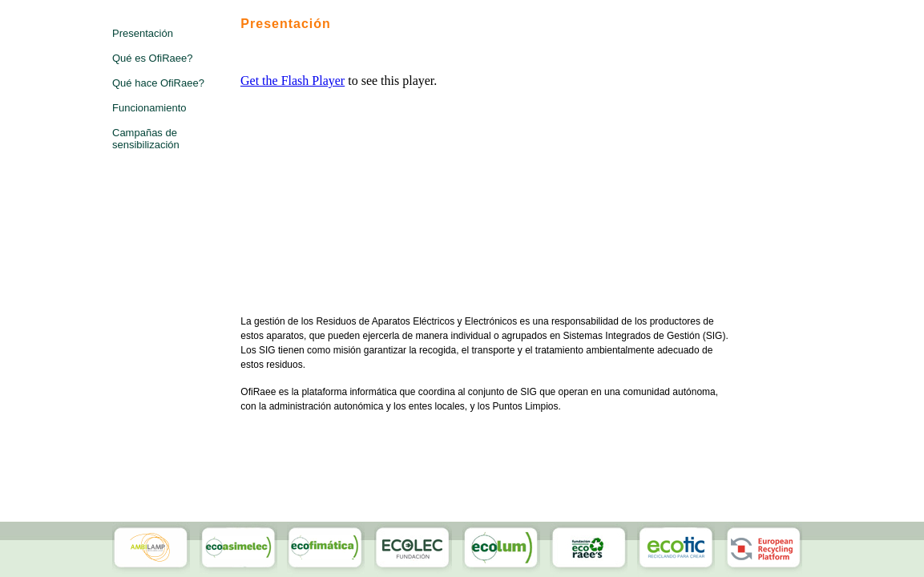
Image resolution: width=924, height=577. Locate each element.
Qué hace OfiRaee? (158, 83)
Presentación (143, 33)
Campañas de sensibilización (146, 139)
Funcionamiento (149, 108)
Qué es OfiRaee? (152, 58)
